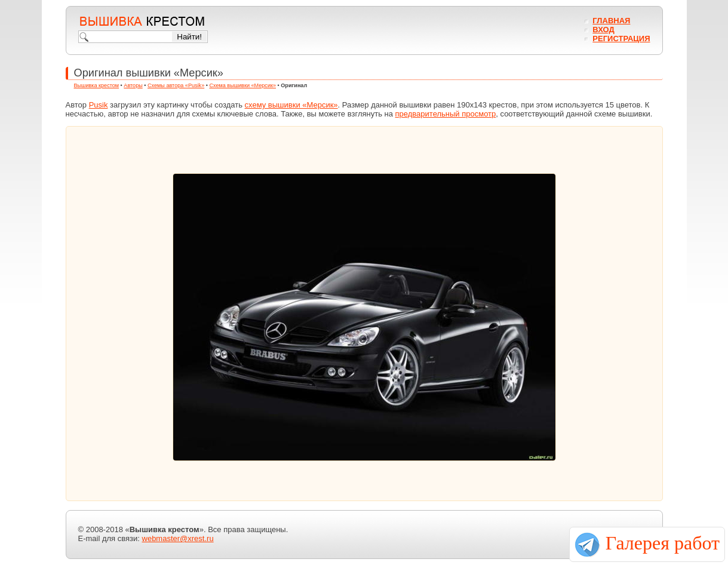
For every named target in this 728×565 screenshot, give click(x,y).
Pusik (99, 105)
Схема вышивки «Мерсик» (242, 85)
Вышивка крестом (97, 85)
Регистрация (621, 39)
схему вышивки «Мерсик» (291, 105)
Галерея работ (663, 543)
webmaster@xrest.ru (178, 538)
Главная (611, 21)
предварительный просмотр (446, 114)
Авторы (133, 85)
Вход (603, 30)
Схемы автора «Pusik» (176, 85)
